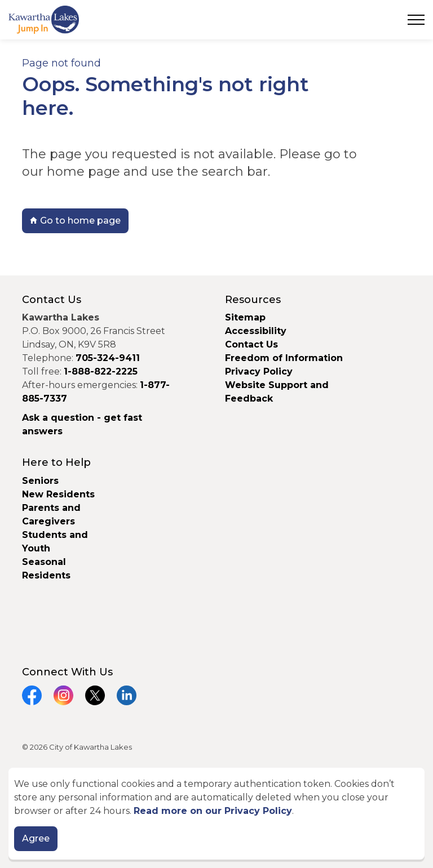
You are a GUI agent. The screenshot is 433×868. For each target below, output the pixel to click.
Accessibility (256, 331)
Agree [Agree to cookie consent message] (36, 840)
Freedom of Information (284, 358)
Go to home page (75, 221)
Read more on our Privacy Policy (213, 813)
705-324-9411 (108, 358)
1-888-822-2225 (101, 371)
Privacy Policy (259, 371)
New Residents (58, 494)
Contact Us (251, 344)
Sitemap (245, 317)
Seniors (40, 481)
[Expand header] (416, 20)
